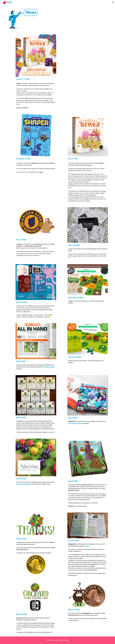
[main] (36, 93)
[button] (113, 2)
